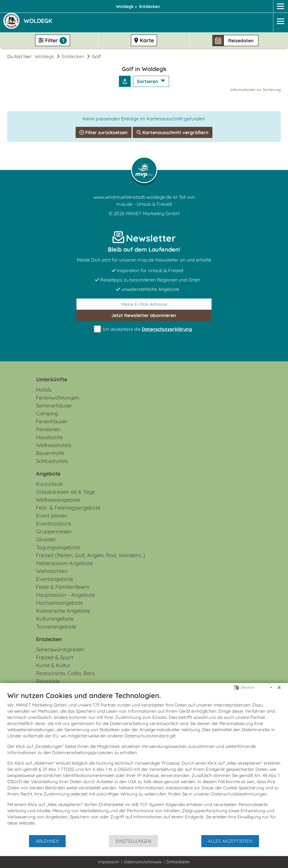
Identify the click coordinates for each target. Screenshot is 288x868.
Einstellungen (133, 841)
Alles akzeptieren (230, 841)
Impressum (109, 862)
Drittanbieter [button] (178, 862)
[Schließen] (279, 687)
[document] (144, 763)
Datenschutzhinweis (143, 862)
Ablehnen (47, 841)
